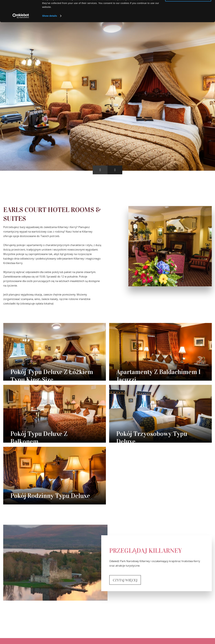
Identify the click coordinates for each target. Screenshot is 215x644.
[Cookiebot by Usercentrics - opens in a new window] (21, 36)
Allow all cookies (188, 8)
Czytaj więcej (125, 580)
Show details (50, 36)
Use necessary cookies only (188, 17)
